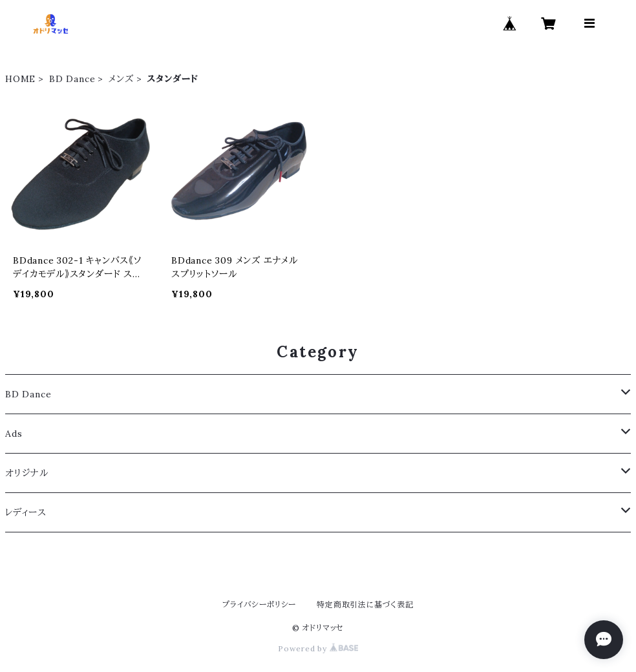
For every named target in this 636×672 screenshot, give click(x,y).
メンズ (121, 79)
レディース (26, 512)
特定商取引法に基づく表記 (365, 604)
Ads (14, 434)
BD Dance (72, 79)
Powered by (318, 648)
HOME (20, 79)
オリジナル (27, 473)
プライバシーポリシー (259, 604)
